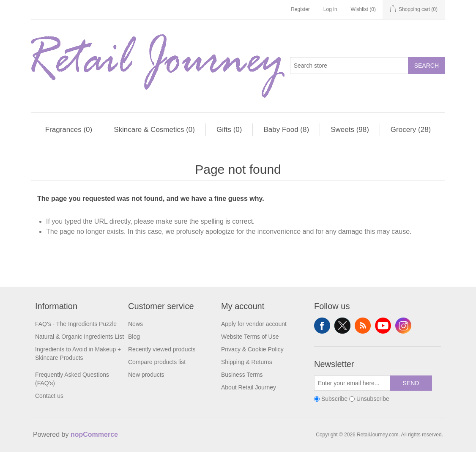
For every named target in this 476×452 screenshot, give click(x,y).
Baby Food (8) (286, 130)
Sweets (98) (350, 130)
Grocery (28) (411, 130)
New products (146, 375)
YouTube (383, 326)
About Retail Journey (249, 387)
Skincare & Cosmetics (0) (154, 130)
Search (427, 66)
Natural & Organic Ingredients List (79, 337)
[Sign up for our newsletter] (352, 383)
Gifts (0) (229, 130)
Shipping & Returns (247, 362)
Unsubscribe (373, 399)
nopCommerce (94, 434)
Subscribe (334, 399)
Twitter (342, 326)
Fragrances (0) (69, 130)
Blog (134, 337)
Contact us (49, 396)
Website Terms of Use (250, 337)
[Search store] (349, 66)
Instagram (403, 326)
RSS (363, 326)
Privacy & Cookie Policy (252, 349)
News (135, 324)
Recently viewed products (162, 349)
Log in (330, 9)
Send (411, 383)
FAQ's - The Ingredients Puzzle (76, 324)
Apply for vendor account (254, 324)
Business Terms (242, 375)
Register (300, 9)
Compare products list (157, 362)
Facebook (322, 326)
